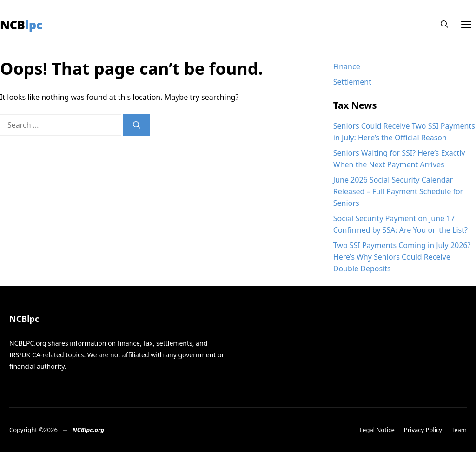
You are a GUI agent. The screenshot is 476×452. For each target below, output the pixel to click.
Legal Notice (377, 430)
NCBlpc (21, 25)
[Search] (137, 125)
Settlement (352, 82)
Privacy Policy (423, 430)
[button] (444, 24)
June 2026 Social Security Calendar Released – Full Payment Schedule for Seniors (398, 191)
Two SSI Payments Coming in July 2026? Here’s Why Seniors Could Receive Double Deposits (402, 257)
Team (459, 430)
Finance (347, 66)
